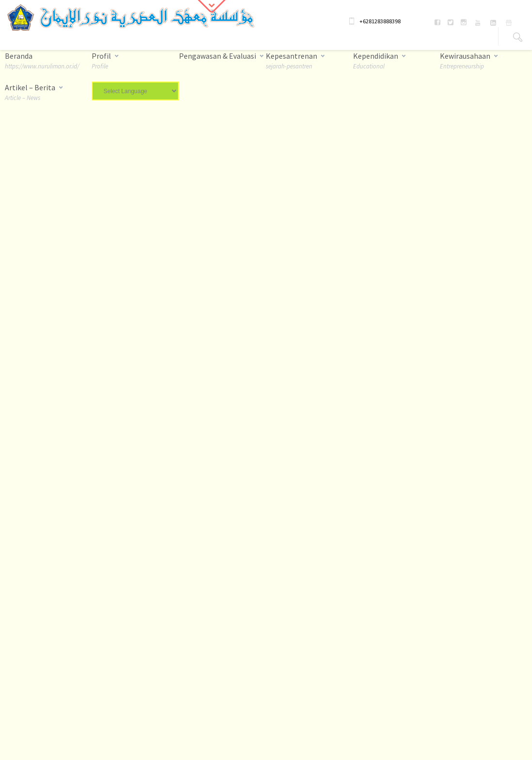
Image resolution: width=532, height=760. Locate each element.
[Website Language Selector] (135, 91)
